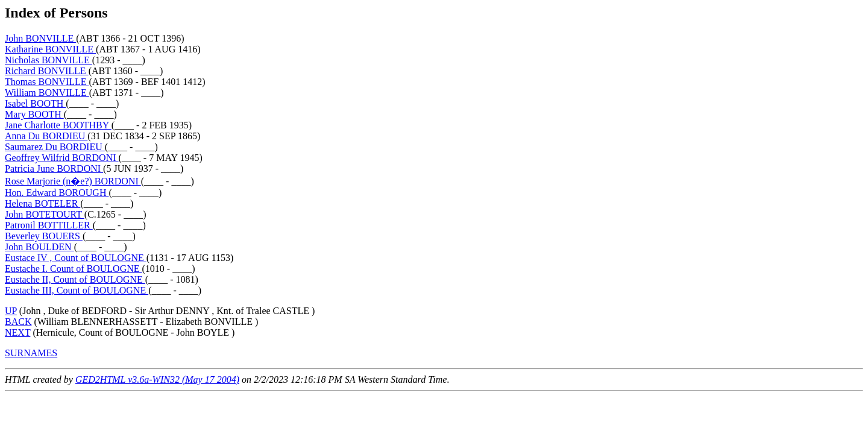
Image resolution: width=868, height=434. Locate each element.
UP (11, 311)
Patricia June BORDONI (54, 168)
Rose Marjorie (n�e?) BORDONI (73, 181)
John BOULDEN (39, 247)
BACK (18, 322)
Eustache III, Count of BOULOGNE (77, 290)
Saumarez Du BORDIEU (55, 147)
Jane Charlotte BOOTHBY (58, 125)
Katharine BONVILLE (50, 49)
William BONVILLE (47, 93)
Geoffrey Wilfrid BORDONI (62, 158)
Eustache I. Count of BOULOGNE (74, 269)
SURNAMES (31, 353)
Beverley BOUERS (44, 236)
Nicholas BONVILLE (49, 60)
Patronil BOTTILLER (49, 225)
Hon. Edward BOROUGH (57, 193)
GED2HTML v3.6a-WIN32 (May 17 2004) (157, 379)
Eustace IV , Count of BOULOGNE (76, 258)
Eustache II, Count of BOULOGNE (75, 279)
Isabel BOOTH (35, 103)
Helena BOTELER (42, 203)
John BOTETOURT (45, 214)
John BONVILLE (40, 38)
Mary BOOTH (34, 114)
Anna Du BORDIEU (46, 136)
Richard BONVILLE (47, 71)
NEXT (17, 332)
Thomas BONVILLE (47, 82)
